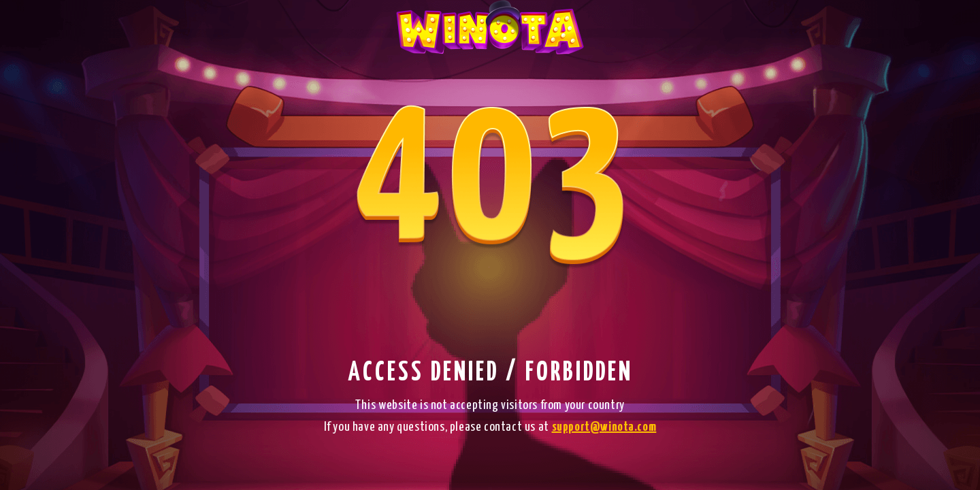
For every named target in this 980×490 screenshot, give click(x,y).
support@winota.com (604, 427)
